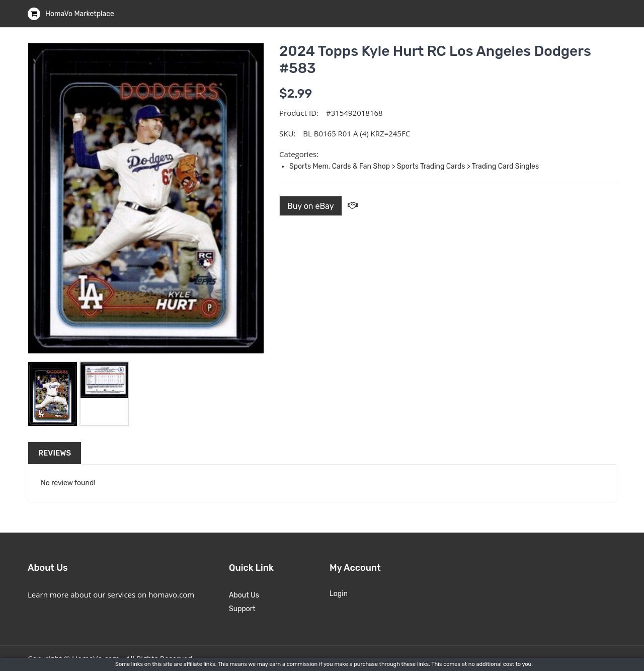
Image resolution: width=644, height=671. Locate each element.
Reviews (55, 453)
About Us (244, 595)
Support (242, 609)
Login (339, 594)
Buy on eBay (311, 206)
